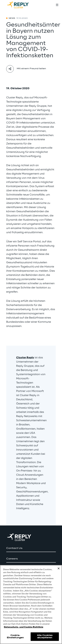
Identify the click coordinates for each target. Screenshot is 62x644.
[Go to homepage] (21, 5)
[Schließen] (59, 568)
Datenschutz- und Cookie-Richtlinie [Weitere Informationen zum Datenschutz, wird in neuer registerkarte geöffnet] (24, 627)
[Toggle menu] (57, 5)
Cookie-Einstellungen (15, 636)
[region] (31, 605)
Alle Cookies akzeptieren (45, 636)
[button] (31, 548)
